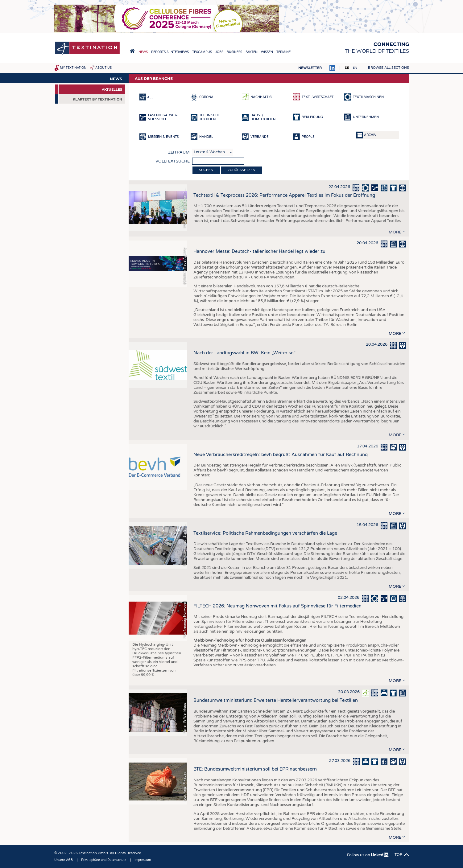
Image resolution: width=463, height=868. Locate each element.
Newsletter (310, 68)
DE (347, 68)
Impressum (143, 860)
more (395, 232)
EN (355, 68)
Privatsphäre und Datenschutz (104, 860)
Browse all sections (389, 68)
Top (398, 855)
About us (103, 68)
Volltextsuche (173, 161)
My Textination (73, 68)
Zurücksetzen (242, 170)
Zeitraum (179, 152)
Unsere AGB (64, 860)
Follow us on (368, 855)
